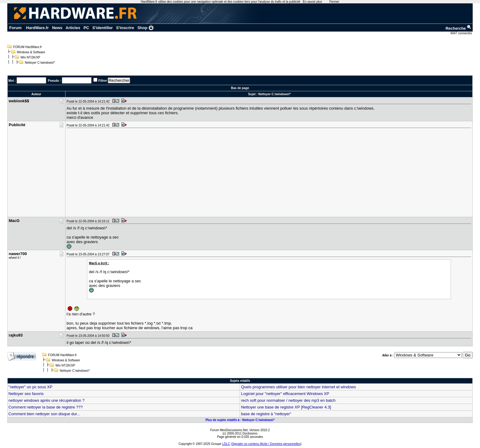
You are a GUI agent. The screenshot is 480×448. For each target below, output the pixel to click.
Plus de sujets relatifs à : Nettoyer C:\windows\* (240, 420)
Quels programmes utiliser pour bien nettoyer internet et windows (298, 387)
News (57, 28)
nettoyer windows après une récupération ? (47, 400)
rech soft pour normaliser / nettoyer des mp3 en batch (288, 400)
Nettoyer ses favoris (26, 394)
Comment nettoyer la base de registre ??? (46, 407)
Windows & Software (31, 52)
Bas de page (240, 88)
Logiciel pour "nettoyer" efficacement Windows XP (285, 394)
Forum (15, 28)
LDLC (226, 444)
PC (86, 28)
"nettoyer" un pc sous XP (31, 387)
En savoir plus (312, 2)
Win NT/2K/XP (30, 57)
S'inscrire (125, 28)
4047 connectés (461, 33)
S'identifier (103, 28)
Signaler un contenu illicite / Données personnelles (266, 444)
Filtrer (103, 81)
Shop (146, 28)
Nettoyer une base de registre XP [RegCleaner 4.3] (286, 407)
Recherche (459, 28)
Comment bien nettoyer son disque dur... (44, 414)
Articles (73, 28)
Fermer (334, 2)
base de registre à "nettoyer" (266, 414)
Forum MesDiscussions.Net (229, 430)
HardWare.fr (37, 28)
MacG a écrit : (99, 263)
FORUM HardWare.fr (28, 47)
